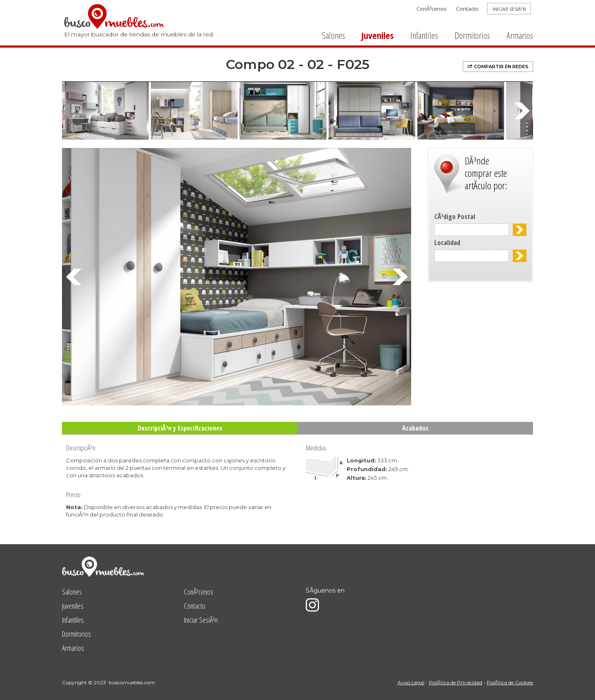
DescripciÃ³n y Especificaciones (180, 428)
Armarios (520, 35)
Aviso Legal (411, 682)
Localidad (447, 243)
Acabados (415, 428)
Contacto (467, 9)
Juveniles (378, 35)
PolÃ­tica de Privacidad (456, 682)
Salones (333, 35)
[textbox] (472, 230)
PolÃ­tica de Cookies (510, 682)
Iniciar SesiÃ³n (201, 620)
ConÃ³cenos (432, 9)
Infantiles (424, 35)
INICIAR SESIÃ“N (509, 9)
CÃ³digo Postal (455, 217)
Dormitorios (472, 35)
